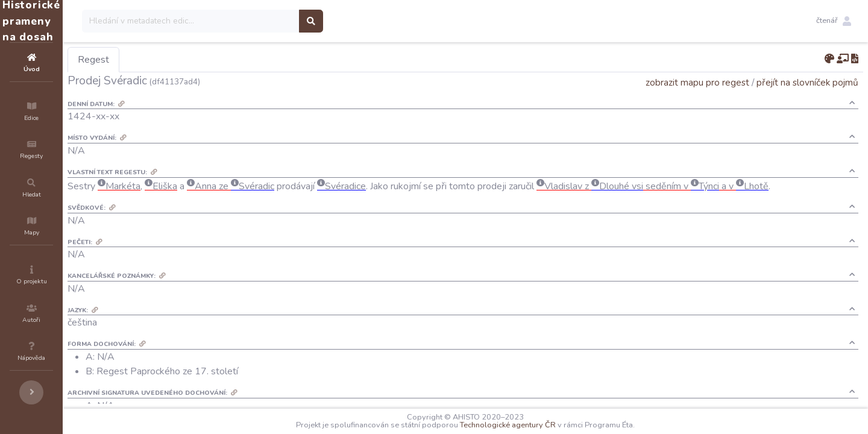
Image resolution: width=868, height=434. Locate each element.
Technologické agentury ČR (544, 425)
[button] (834, 21)
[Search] (263, 21)
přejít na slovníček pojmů (807, 82)
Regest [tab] (166, 60)
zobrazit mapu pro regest (697, 82)
